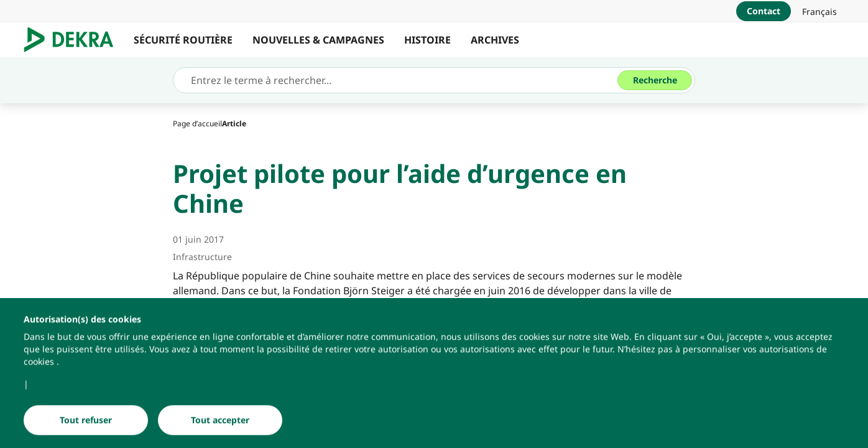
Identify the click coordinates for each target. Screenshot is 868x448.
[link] (820, 11)
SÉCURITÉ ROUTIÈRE (183, 40)
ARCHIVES (495, 40)
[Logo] (74, 40)
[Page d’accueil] (197, 124)
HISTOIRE (427, 40)
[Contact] (764, 11)
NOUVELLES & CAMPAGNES (318, 40)
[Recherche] (655, 80)
